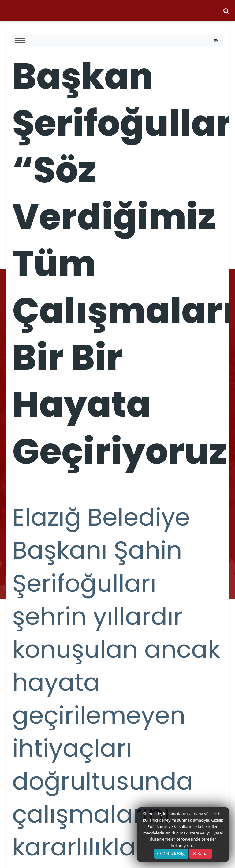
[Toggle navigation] (216, 41)
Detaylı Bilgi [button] (171, 854)
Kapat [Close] (201, 854)
